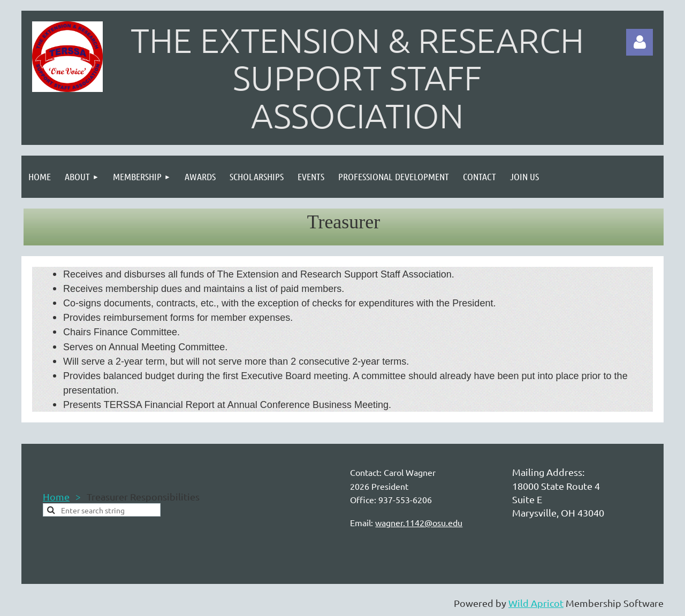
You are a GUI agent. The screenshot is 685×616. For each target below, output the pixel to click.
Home (56, 496)
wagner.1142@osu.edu (419, 522)
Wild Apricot (536, 603)
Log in (640, 42)
